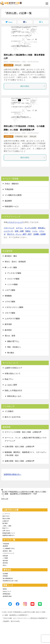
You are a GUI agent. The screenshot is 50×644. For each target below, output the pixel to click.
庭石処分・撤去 (11, 256)
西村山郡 (18, 65)
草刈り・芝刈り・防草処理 (15, 262)
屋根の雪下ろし (13, 341)
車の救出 (11, 353)
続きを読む (33, 86)
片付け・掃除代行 (12, 184)
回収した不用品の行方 (13, 390)
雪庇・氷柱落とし (14, 347)
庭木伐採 (8, 324)
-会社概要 (5, 574)
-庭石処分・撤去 (7, 551)
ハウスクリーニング (15, 222)
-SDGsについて (7, 591)
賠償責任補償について (9, 533)
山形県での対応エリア (13, 368)
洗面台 (28, 231)
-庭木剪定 (5, 563)
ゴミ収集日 (9, 411)
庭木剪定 (8, 330)
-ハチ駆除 (5, 558)
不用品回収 (9, 189)
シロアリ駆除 (10, 290)
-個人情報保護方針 (8, 578)
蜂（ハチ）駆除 (11, 267)
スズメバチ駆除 (13, 279)
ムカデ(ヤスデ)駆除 (12, 319)
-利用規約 (5, 576)
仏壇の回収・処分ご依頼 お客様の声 (20, 447)
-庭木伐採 (5, 561)
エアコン (19, 228)
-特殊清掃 (5, 556)
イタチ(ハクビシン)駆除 (14, 307)
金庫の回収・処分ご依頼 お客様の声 (20, 461)
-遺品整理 (5, 546)
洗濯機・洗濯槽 (39, 234)
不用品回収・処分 (21, 136)
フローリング (9, 228)
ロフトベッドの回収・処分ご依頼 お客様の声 (23, 432)
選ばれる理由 (6, 519)
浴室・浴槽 (19, 231)
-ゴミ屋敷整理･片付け (9, 548)
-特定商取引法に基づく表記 (10, 581)
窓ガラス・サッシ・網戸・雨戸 (19, 234)
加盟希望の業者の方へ (12, 475)
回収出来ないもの (14, 396)
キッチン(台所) (30, 228)
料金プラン (9, 379)
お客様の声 (9, 65)
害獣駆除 (8, 296)
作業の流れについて (13, 373)
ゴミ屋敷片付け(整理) (13, 195)
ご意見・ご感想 (7, 526)
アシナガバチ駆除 (14, 273)
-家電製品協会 (6, 594)
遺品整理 (27, 65)
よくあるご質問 (11, 385)
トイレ (35, 231)
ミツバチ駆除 (12, 284)
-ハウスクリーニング (8, 553)
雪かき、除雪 (10, 336)
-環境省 (5, 589)
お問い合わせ (6, 531)
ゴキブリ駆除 (10, 313)
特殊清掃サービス (12, 206)
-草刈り (5, 565)
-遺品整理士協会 (7, 596)
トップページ (6, 514)
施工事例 (5, 523)
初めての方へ (6, 516)
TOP (24, 493)
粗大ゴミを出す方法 (13, 417)
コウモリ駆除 (10, 302)
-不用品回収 (6, 544)
